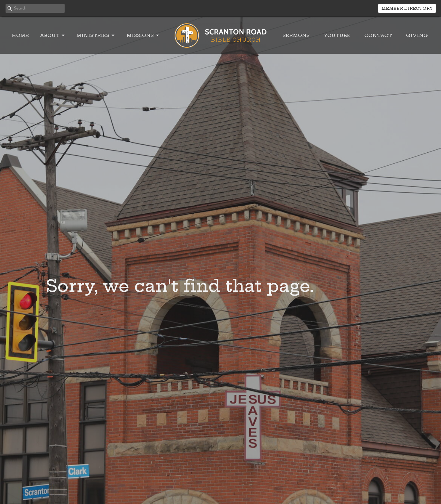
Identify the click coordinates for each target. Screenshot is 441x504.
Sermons (296, 35)
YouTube (337, 35)
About (53, 35)
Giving (417, 35)
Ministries (96, 35)
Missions (143, 35)
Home (20, 35)
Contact (378, 35)
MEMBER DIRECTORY (407, 8)
